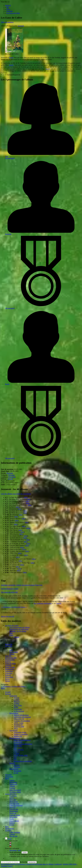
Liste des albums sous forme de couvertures (16, 494)
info (19, 850)
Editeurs (8, 675)
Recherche (9, 644)
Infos (11, 650)
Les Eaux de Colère (12, 625)
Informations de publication (19, 629)
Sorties (7, 681)
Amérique (4, 585)
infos (26, 497)
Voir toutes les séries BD (9, 592)
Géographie (9, 677)
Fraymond (12, 477)
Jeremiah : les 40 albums (18, 631)
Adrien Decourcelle (8, 616)
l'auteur (59, 603)
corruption (12, 585)
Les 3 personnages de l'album (19, 627)
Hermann (10, 473)
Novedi (10, 479)
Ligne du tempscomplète (10, 664)
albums (12, 654)
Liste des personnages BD (11, 657)
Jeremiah (21, 26)
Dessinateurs (10, 669)
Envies (7, 679)
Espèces (8, 662)
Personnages (14, 652)
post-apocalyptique (28, 585)
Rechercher (24, 862)
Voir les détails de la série (10, 589)
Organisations (10, 660)
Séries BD (9, 646)
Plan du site (13, 836)
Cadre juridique (15, 832)
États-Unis (39, 585)
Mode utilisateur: (15, 852)
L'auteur (12, 834)
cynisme (19, 585)
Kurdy (11, 58)
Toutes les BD (10, 667)
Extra (11, 635)
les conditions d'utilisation (43, 603)
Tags (11, 633)
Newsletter (13, 850)
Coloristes (9, 673)
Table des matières (7, 22)
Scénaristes (9, 671)
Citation (16, 637)
